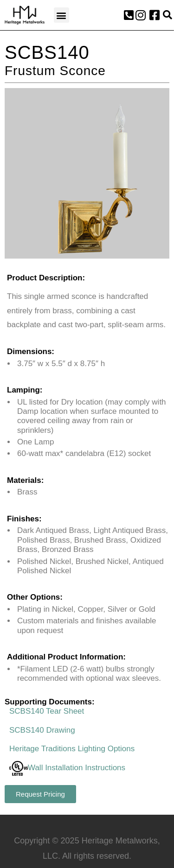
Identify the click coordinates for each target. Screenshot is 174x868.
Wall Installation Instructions (67, 768)
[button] (61, 15)
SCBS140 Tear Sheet (47, 711)
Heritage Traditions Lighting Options (72, 749)
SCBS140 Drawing (42, 730)
